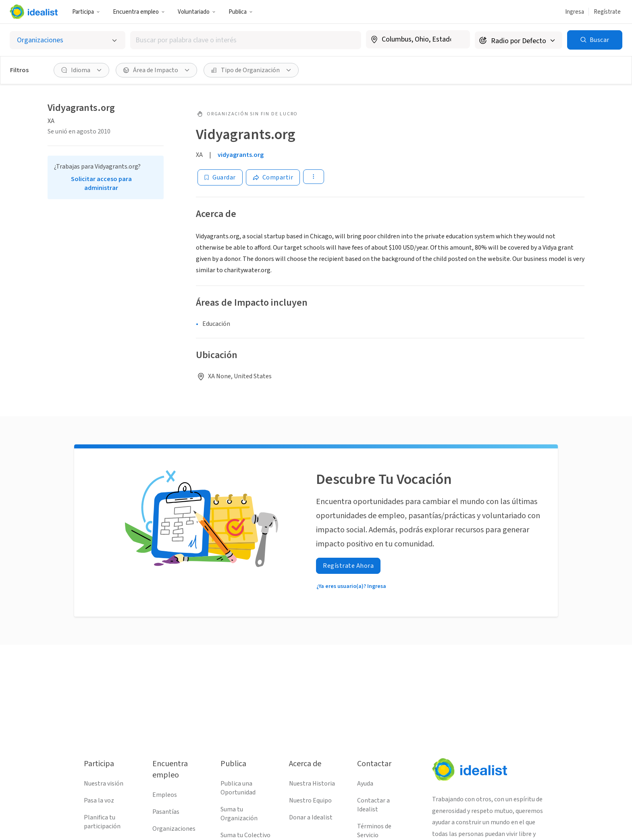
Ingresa (575, 12)
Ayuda (365, 784)
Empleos (165, 795)
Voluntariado (197, 12)
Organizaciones (174, 829)
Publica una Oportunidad (238, 788)
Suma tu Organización (239, 814)
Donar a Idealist (311, 817)
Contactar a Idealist (373, 805)
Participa (86, 12)
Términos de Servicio (374, 831)
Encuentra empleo (139, 12)
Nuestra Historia (312, 784)
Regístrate (607, 12)
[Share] (273, 177)
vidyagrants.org (241, 155)
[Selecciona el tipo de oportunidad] (68, 40)
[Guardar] (220, 177)
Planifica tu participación (102, 822)
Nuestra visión (104, 784)
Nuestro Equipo (310, 800)
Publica (241, 12)
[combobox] (246, 40)
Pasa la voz (99, 800)
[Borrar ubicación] (459, 40)
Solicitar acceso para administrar (101, 183)
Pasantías (166, 812)
